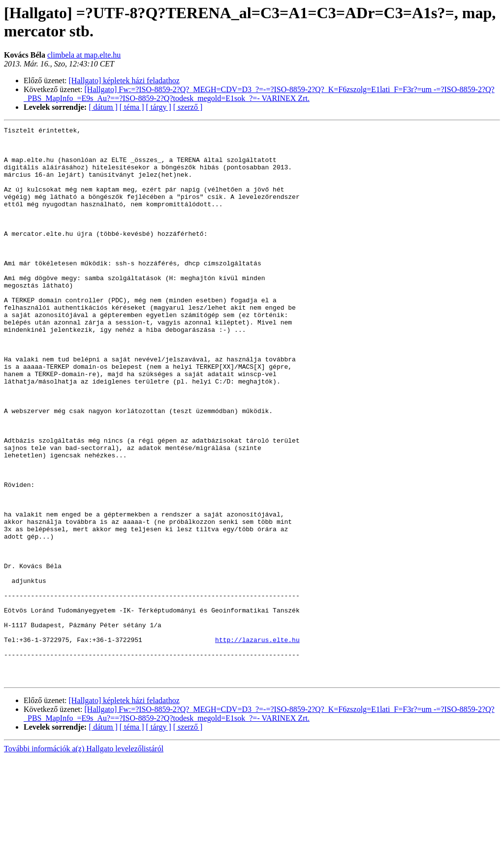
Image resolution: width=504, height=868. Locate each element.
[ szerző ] (188, 107)
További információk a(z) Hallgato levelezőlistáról (84, 859)
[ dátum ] (103, 107)
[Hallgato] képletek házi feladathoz (124, 80)
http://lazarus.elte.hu (257, 743)
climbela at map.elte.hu (84, 55)
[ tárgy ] (159, 107)
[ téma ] (132, 107)
